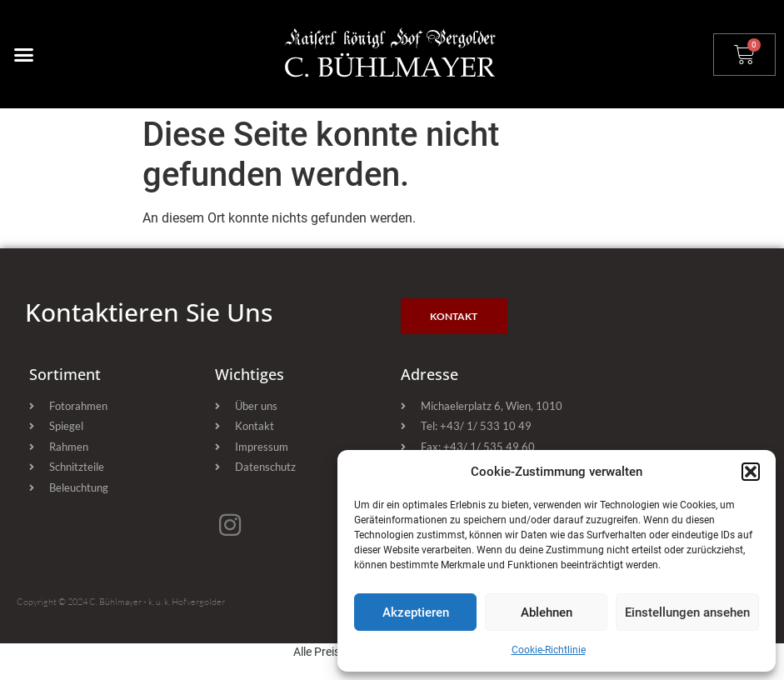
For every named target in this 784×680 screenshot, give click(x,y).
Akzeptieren (416, 612)
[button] (751, 472)
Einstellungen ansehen (687, 612)
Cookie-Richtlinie (549, 650)
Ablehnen (547, 612)
